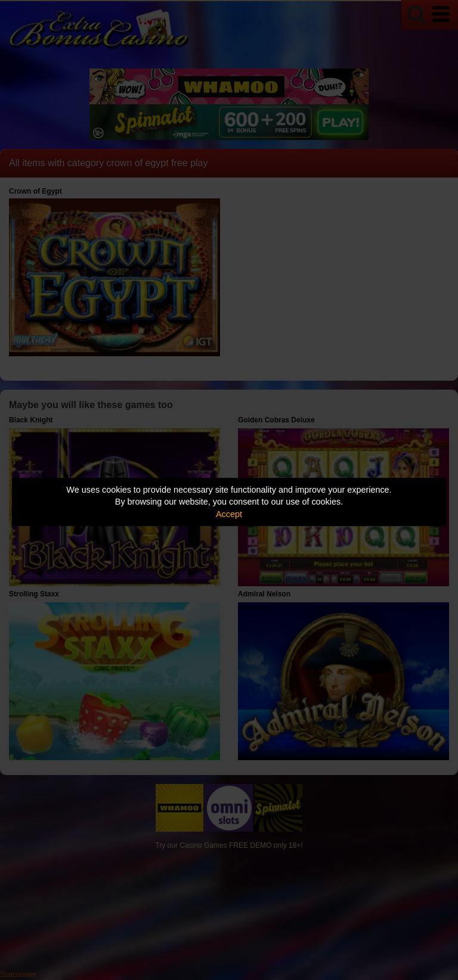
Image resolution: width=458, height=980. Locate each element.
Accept (229, 514)
